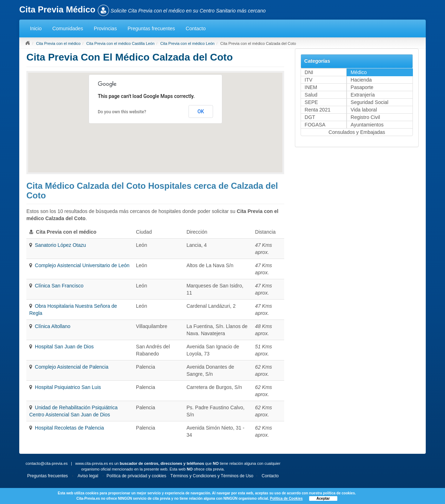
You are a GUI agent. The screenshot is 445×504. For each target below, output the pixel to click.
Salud (311, 95)
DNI (309, 72)
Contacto (196, 28)
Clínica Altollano (53, 326)
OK (201, 111)
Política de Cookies (286, 498)
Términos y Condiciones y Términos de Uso (212, 476)
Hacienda (361, 80)
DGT (310, 117)
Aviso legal (88, 476)
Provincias (105, 28)
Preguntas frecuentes (151, 28)
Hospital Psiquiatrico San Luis (68, 387)
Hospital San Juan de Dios (64, 347)
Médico (359, 72)
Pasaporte (362, 87)
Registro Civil (365, 117)
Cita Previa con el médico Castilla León (120, 43)
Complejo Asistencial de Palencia (72, 367)
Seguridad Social (369, 102)
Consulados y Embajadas (357, 132)
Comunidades (68, 28)
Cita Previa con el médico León (187, 43)
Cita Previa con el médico (58, 43)
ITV (308, 80)
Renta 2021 (317, 110)
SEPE (311, 102)
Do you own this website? (122, 112)
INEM (311, 87)
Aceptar (323, 498)
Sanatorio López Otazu (60, 245)
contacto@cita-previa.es (47, 463)
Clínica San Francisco (59, 286)
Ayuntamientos (367, 125)
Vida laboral (364, 110)
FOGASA (315, 125)
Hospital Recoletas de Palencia (70, 428)
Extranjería (363, 95)
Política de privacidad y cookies (136, 476)
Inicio (36, 28)
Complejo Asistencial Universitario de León (82, 265)
